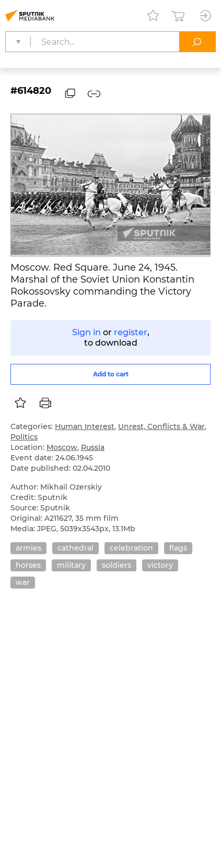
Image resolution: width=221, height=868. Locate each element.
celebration (131, 548)
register (131, 332)
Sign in (86, 332)
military (71, 565)
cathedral (75, 548)
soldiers (117, 565)
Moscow (62, 447)
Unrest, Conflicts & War (161, 426)
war (23, 582)
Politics (24, 437)
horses (28, 565)
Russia (93, 447)
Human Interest (85, 426)
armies (28, 548)
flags (178, 548)
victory (160, 565)
